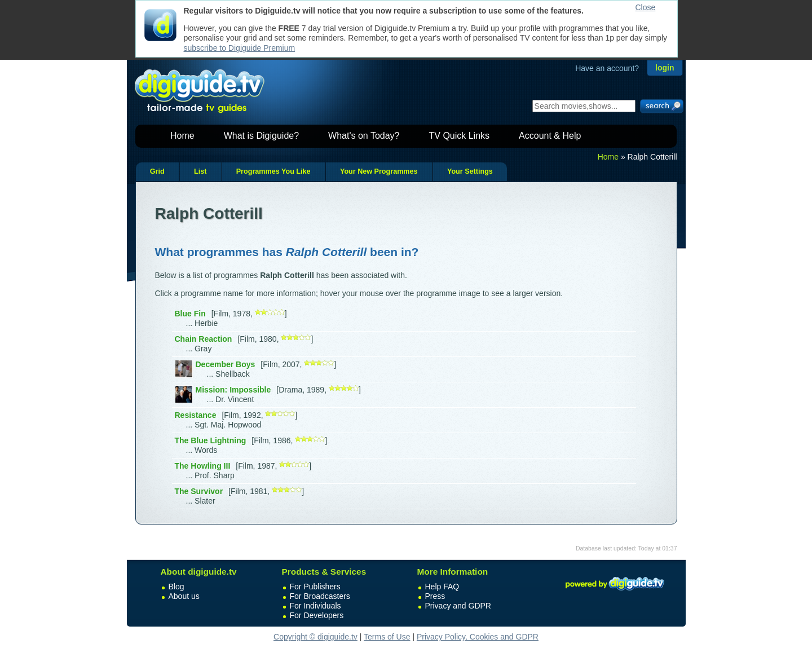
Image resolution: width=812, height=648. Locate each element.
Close (646, 7)
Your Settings (470, 171)
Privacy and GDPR (458, 606)
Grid (157, 171)
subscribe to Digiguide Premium (240, 48)
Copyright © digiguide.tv (315, 637)
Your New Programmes (379, 171)
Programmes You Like (273, 171)
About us (184, 596)
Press (435, 596)
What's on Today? (364, 136)
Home (182, 136)
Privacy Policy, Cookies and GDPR (478, 637)
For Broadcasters (320, 596)
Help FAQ (442, 587)
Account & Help (550, 136)
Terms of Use (387, 637)
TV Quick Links (459, 136)
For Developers (317, 615)
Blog (176, 587)
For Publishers (315, 587)
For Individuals (315, 606)
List (200, 171)
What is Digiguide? (261, 136)
